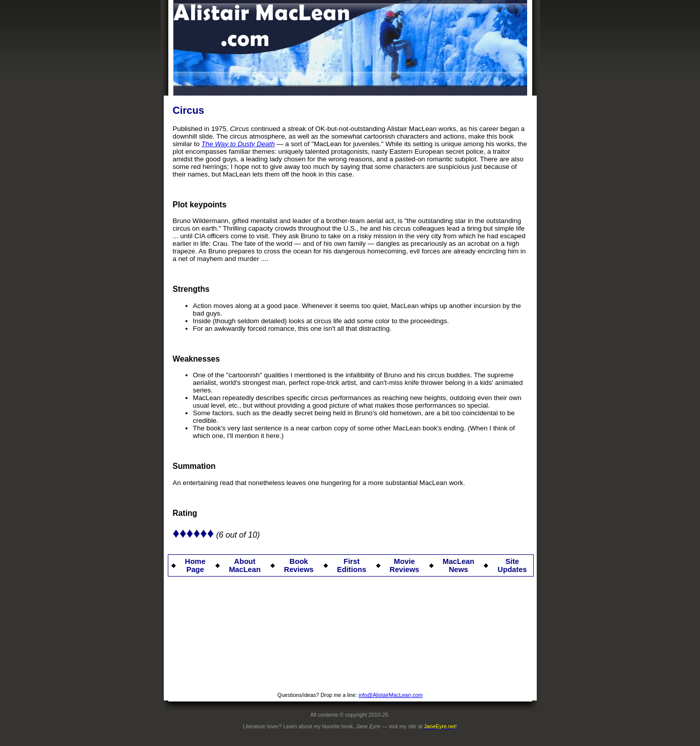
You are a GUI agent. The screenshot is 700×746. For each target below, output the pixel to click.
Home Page (195, 565)
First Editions (352, 565)
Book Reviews (299, 565)
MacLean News (459, 565)
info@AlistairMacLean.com (390, 695)
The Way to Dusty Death (238, 144)
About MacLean (245, 565)
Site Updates (512, 565)
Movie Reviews (405, 565)
